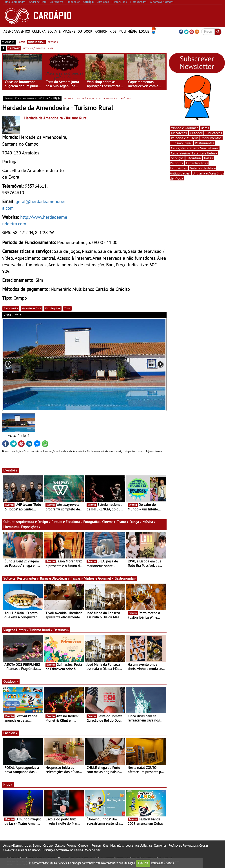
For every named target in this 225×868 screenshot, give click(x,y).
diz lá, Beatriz (33, 846)
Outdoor (85, 31)
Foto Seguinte (53, 308)
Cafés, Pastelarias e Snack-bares (195, 148)
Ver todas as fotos (32, 308)
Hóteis (22, 630)
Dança (136, 522)
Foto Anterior (11, 308)
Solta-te (54, 31)
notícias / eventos (34, 48)
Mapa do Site (93, 850)
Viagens (69, 31)
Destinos (61, 630)
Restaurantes (28, 578)
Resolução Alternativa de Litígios (63, 850)
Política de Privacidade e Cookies (188, 846)
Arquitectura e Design (33, 522)
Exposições (31, 527)
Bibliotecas (214, 133)
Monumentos (211, 138)
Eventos (11, 470)
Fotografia (92, 522)
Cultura (39, 31)
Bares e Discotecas (55, 578)
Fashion (101, 31)
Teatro (123, 522)
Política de (162, 863)
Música (149, 522)
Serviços (177, 158)
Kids (113, 31)
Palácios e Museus (185, 138)
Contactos (160, 846)
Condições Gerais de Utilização (22, 850)
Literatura (12, 527)
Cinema (109, 522)
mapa (50, 48)
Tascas (77, 578)
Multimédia (128, 31)
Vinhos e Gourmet (99, 578)
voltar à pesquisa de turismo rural (97, 98)
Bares (205, 128)
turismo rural (36, 42)
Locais (144, 31)
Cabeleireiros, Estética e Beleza (194, 153)
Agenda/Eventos (17, 31)
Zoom (67, 308)
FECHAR (143, 863)
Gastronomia (125, 578)
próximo (126, 98)
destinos (53, 42)
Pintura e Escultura (67, 522)
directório (14, 48)
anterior (69, 98)
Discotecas (179, 133)
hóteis (21, 42)
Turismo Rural (41, 630)
